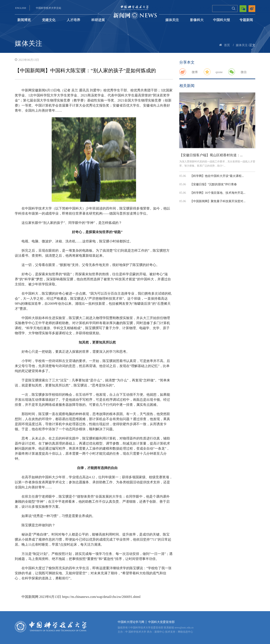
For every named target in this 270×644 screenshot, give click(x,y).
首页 (227, 45)
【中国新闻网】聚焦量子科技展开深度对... (218, 201)
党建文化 (49, 20)
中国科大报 (221, 20)
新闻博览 (24, 20)
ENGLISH (21, 8)
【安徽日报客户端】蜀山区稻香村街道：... (211, 155)
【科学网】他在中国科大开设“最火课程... (217, 176)
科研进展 (98, 20)
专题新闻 (246, 20)
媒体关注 (172, 20)
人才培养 (73, 20)
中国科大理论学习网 (131, 622)
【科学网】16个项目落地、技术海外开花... (218, 193)
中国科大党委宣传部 (161, 622)
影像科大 (197, 20)
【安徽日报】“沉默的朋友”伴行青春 (213, 184)
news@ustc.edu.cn (184, 628)
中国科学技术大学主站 (49, 8)
